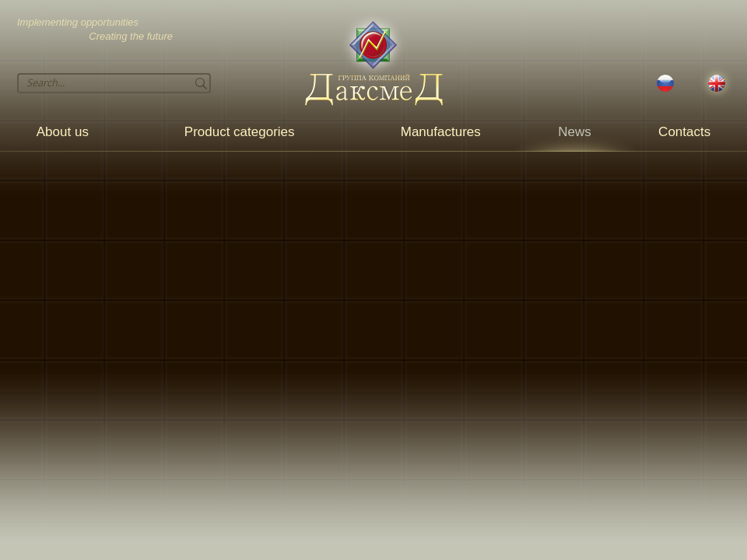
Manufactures (441, 132)
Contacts (684, 132)
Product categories (240, 132)
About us (63, 132)
